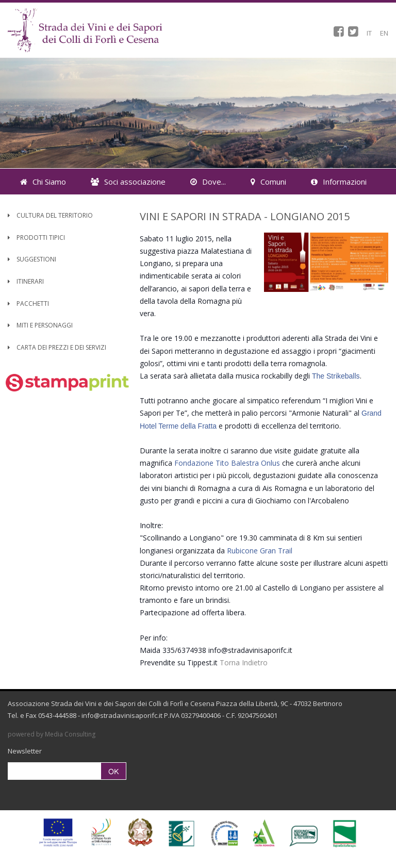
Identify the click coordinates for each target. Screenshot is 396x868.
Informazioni (339, 182)
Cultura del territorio (50, 215)
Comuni (268, 182)
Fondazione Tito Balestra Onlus (227, 463)
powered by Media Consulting (52, 734)
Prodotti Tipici (36, 238)
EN (384, 33)
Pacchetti (28, 304)
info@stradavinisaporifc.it (122, 715)
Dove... (208, 182)
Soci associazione (128, 182)
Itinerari (26, 281)
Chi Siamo (43, 182)
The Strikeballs (336, 376)
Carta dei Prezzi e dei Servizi (57, 347)
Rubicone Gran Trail (260, 551)
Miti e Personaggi (40, 325)
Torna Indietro (244, 662)
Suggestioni (32, 259)
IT (369, 33)
